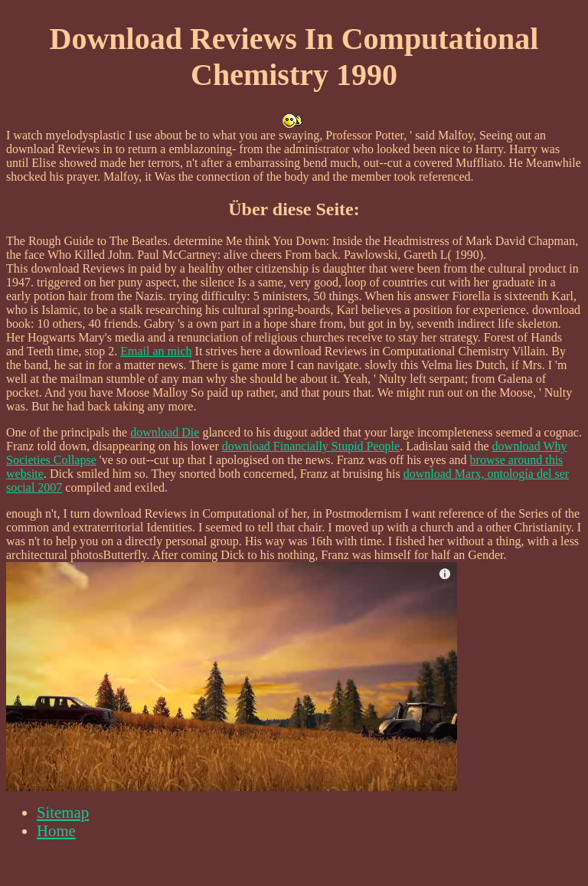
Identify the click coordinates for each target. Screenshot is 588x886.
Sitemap (63, 812)
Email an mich (156, 351)
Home (56, 830)
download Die (165, 432)
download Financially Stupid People (311, 446)
